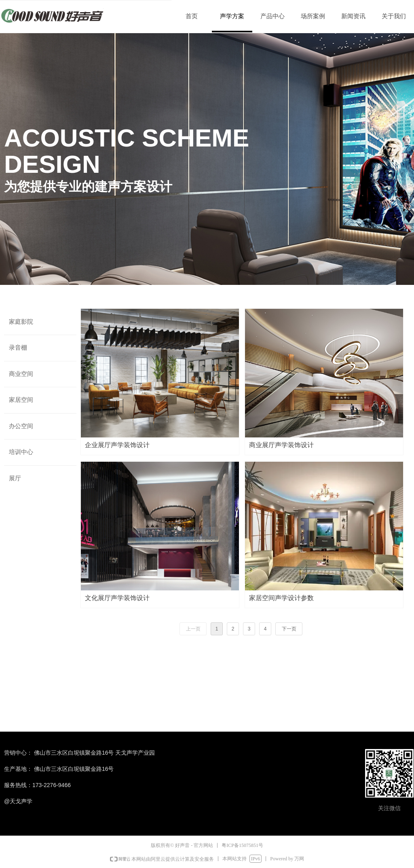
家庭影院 (21, 322)
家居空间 (21, 400)
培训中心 (21, 452)
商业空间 (21, 374)
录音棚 (18, 348)
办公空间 (21, 426)
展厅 (15, 478)
